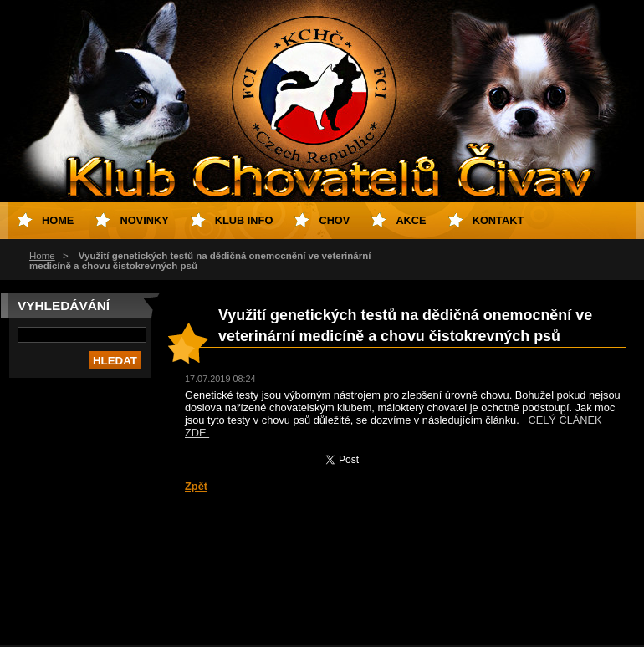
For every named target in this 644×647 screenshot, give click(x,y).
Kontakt (498, 220)
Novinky (144, 220)
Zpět (196, 486)
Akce (411, 220)
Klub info (244, 220)
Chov (334, 220)
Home (42, 256)
